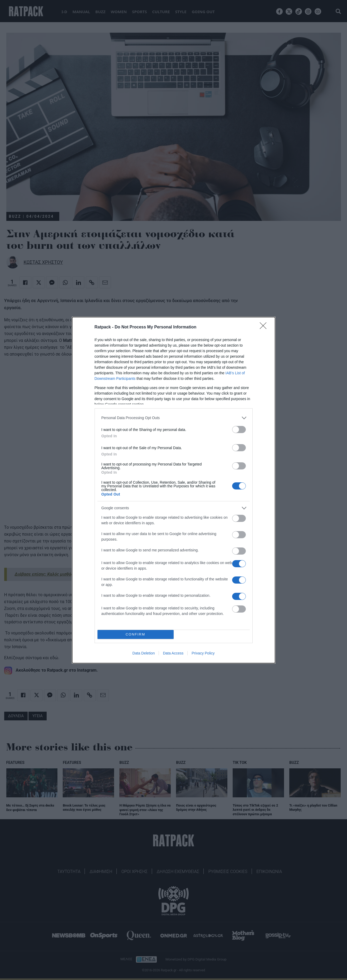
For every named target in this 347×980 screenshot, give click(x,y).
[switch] (239, 430)
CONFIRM (136, 634)
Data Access (173, 653)
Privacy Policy (203, 653)
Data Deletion (144, 653)
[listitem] (174, 418)
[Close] (265, 327)
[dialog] (174, 490)
